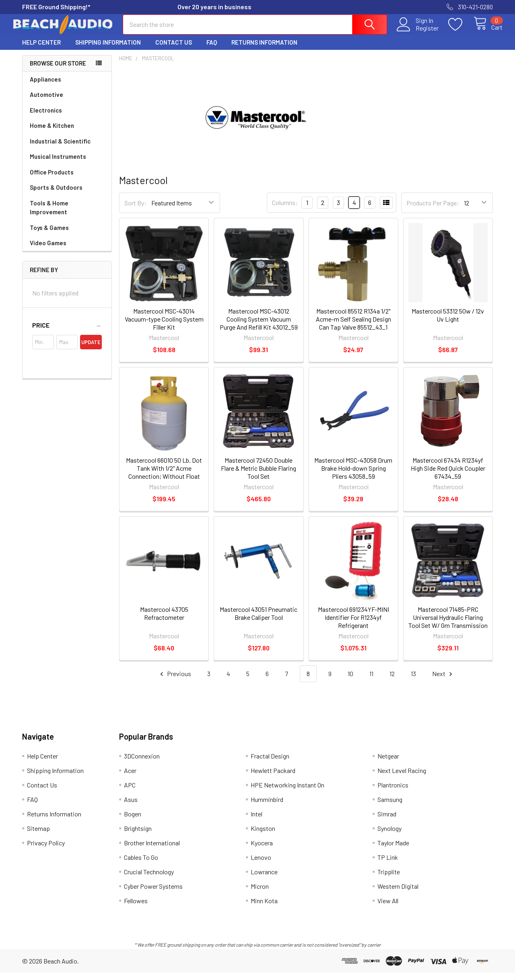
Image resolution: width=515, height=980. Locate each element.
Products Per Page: (433, 210)
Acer (130, 778)
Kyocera (262, 850)
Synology (389, 835)
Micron (260, 893)
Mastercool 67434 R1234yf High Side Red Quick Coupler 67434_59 (448, 475)
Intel (256, 821)
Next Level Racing (402, 778)
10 (350, 681)
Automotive (46, 102)
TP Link (388, 864)
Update (91, 349)
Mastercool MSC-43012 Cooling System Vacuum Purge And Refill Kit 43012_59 (259, 326)
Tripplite (389, 879)
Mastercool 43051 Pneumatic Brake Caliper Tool (259, 620)
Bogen (133, 821)
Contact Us (174, 49)
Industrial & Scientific (60, 148)
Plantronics (393, 792)
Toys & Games (49, 235)
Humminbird (267, 807)
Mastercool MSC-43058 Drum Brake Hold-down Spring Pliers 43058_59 (353, 475)
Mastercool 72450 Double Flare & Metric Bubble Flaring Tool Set (259, 475)
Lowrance (264, 879)
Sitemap (38, 835)
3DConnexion (142, 763)
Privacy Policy (46, 850)
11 (371, 681)
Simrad (387, 821)
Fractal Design (270, 763)
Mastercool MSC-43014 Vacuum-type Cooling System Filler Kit (164, 326)
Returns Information (264, 49)
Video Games (48, 250)
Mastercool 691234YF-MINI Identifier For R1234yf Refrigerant (353, 624)
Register (418, 33)
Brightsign (138, 835)
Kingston (263, 835)
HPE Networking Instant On (287, 792)
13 (413, 681)
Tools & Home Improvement (49, 215)
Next (443, 681)
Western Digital (398, 893)
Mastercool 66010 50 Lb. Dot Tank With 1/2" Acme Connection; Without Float (164, 475)
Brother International (152, 850)
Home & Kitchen (52, 133)
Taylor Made (393, 850)
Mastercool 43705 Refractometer (164, 620)
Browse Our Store (58, 70)
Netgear (388, 763)
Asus (131, 807)
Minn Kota (264, 908)
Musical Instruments (58, 164)
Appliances (45, 86)
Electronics (46, 117)
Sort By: (135, 210)
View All (388, 908)
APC (130, 792)
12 (392, 681)
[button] (67, 332)
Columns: (285, 210)
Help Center (41, 49)
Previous (174, 681)
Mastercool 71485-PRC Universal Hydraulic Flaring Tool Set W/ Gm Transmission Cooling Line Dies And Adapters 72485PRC (448, 632)
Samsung (390, 807)
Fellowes (136, 908)
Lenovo (261, 864)
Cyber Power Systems (153, 893)
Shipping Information (108, 49)
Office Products (52, 179)
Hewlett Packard (273, 778)
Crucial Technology (149, 879)
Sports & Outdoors (56, 195)
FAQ (212, 49)
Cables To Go (141, 864)
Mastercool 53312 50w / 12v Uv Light (448, 322)
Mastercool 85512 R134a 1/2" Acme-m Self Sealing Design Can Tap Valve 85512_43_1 (353, 326)
